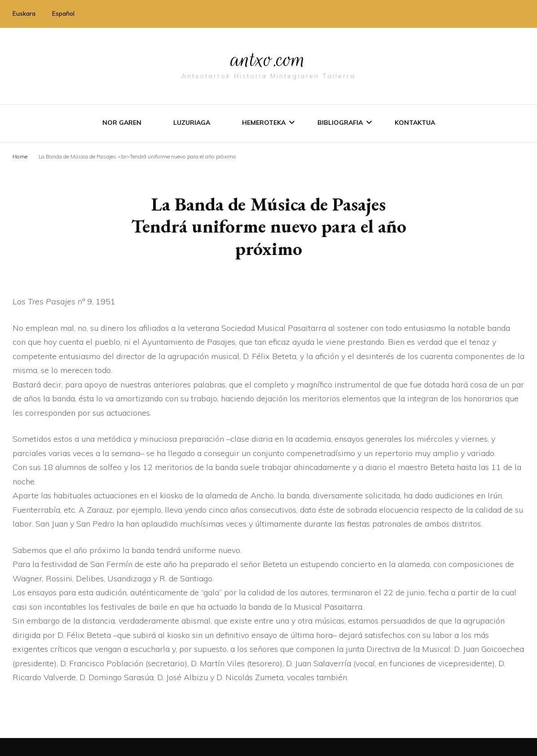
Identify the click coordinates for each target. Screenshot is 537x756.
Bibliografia (340, 123)
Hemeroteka (264, 123)
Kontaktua (415, 123)
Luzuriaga (192, 123)
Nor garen (122, 123)
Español (63, 13)
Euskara (24, 13)
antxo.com (268, 59)
